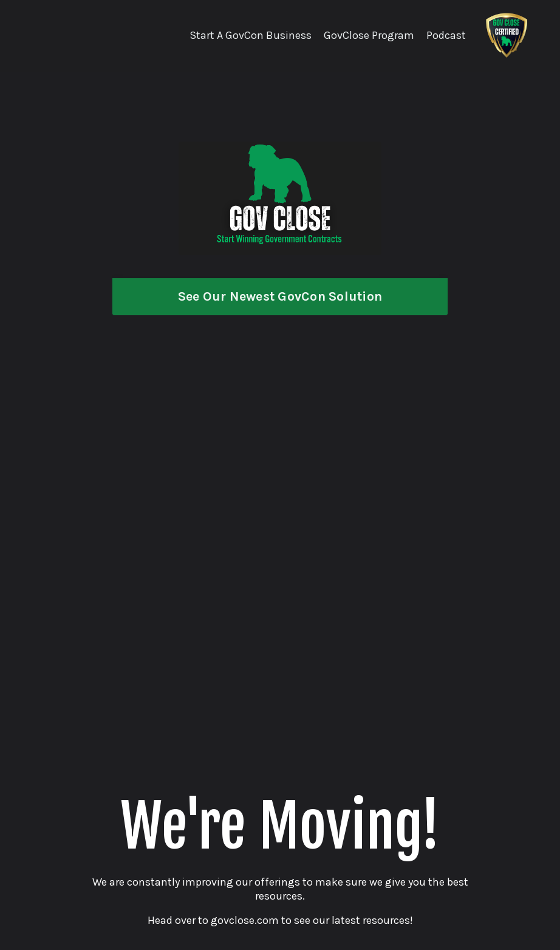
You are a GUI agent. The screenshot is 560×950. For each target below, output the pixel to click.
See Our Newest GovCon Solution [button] (280, 296)
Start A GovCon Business (251, 35)
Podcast (446, 35)
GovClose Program (369, 35)
